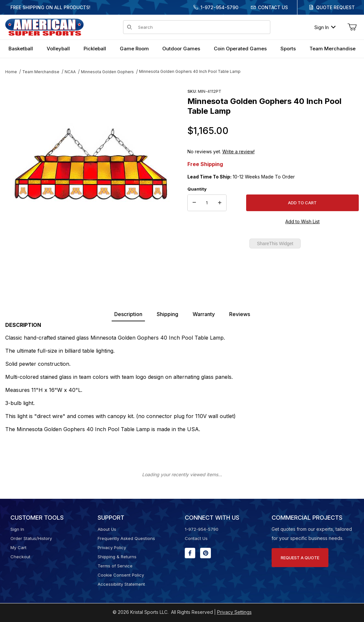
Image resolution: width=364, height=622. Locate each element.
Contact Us (273, 7)
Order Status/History (31, 538)
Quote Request (335, 7)
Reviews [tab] (240, 314)
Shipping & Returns (117, 557)
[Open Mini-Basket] (352, 27)
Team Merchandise (41, 72)
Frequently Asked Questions (126, 538)
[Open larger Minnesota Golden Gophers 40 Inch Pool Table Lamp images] (91, 165)
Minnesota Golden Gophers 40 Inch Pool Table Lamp (190, 71)
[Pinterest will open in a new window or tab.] (206, 553)
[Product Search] (202, 27)
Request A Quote (300, 558)
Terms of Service (115, 566)
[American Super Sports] (44, 27)
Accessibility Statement (121, 584)
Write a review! (238, 151)
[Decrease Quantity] (194, 203)
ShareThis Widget (275, 244)
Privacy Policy (112, 547)
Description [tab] (128, 314)
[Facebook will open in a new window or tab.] (190, 553)
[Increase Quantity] (220, 203)
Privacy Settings (234, 612)
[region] (91, 261)
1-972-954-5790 (219, 7)
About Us (107, 529)
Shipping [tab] (167, 314)
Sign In (325, 27)
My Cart (18, 547)
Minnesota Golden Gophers (107, 72)
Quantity (197, 189)
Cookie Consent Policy (121, 575)
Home (11, 72)
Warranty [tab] (204, 314)
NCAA (70, 72)
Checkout (20, 557)
